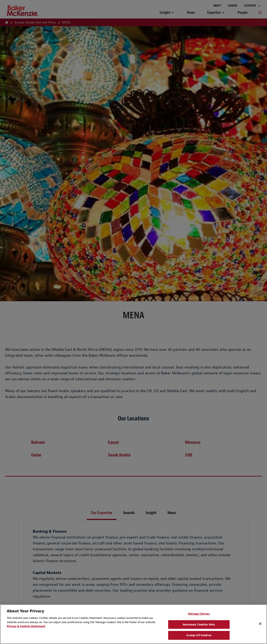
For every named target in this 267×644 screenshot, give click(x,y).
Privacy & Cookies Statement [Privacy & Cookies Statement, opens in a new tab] (26, 626)
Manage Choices (199, 614)
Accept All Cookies (199, 635)
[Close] (260, 624)
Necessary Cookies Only (199, 624)
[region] (133, 624)
